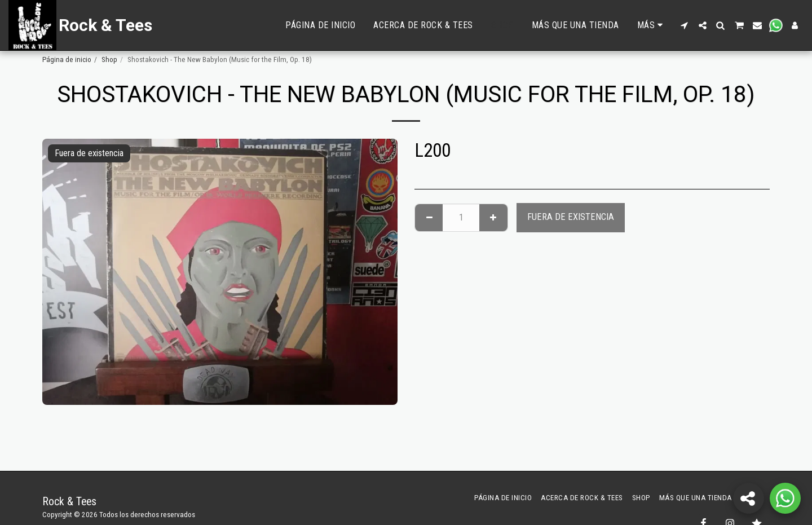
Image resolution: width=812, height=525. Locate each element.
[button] (685, 25)
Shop (109, 59)
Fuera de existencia (571, 217)
